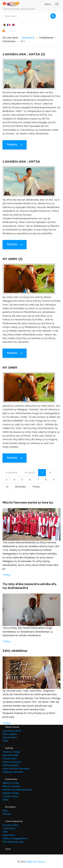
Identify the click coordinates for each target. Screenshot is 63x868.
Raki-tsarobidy (10, 755)
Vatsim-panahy (11, 765)
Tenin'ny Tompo (11, 752)
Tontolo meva (10, 796)
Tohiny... (7, 575)
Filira (5, 811)
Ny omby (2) (13, 259)
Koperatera (9, 835)
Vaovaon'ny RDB (12, 731)
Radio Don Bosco (36, 862)
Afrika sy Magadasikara (15, 838)
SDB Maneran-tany (13, 842)
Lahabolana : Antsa (21, 161)
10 (7, 487)
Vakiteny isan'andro (13, 772)
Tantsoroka (9, 828)
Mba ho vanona (11, 786)
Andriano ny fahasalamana (17, 790)
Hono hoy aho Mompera (16, 768)
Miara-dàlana (10, 734)
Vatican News (10, 737)
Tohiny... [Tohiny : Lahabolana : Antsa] (15, 245)
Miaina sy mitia (11, 783)
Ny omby (10, 367)
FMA (5, 832)
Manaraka (20, 487)
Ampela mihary (11, 793)
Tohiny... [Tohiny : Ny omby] (15, 458)
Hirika (6, 800)
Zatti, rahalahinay (15, 651)
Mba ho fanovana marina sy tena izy (28, 502)
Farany (36, 487)
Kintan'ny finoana (12, 762)
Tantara (7, 814)
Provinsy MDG (10, 825)
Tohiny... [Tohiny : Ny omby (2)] (15, 353)
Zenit (5, 741)
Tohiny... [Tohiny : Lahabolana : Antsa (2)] (15, 145)
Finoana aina (9, 758)
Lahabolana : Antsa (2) (24, 54)
